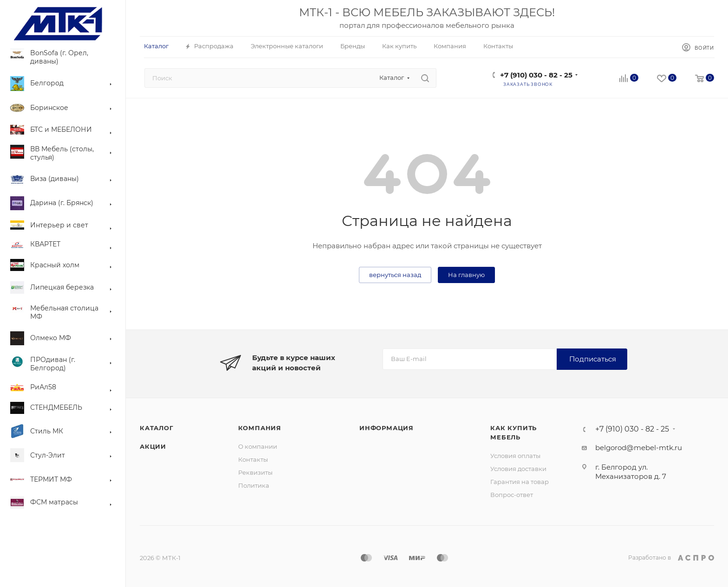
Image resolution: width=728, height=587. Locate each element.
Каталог (157, 428)
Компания (260, 428)
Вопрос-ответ (512, 495)
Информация (387, 428)
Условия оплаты (515, 456)
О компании (258, 446)
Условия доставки (518, 469)
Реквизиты (255, 472)
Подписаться (593, 359)
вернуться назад (395, 275)
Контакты (253, 459)
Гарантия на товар (520, 482)
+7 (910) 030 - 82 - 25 (536, 75)
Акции (153, 446)
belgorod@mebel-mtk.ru (639, 448)
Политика (254, 485)
